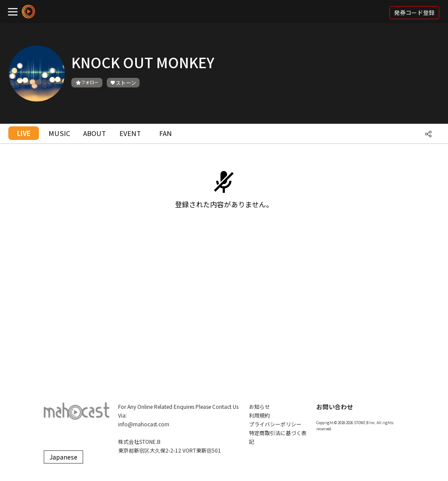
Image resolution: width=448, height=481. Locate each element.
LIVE (24, 133)
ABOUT (94, 133)
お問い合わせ (335, 407)
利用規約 (259, 415)
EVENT (130, 133)
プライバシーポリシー (275, 424)
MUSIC (59, 133)
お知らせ (259, 406)
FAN (166, 133)
